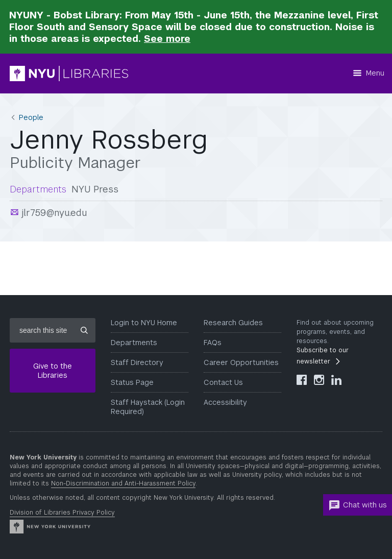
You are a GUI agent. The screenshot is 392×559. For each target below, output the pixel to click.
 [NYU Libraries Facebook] (302, 380)
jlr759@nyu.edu (53, 213)
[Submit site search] (84, 330)
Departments (134, 343)
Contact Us (223, 382)
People (31, 117)
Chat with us (358, 505)
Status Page (132, 382)
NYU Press (95, 189)
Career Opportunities (241, 362)
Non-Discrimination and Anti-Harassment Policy (123, 483)
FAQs (213, 343)
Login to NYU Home (144, 323)
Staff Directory (137, 362)
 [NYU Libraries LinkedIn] (336, 380)
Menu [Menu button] (375, 73)
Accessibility (225, 402)
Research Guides (233, 323)
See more (167, 39)
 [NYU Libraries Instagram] (319, 380)
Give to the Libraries (53, 371)
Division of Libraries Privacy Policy (62, 513)
